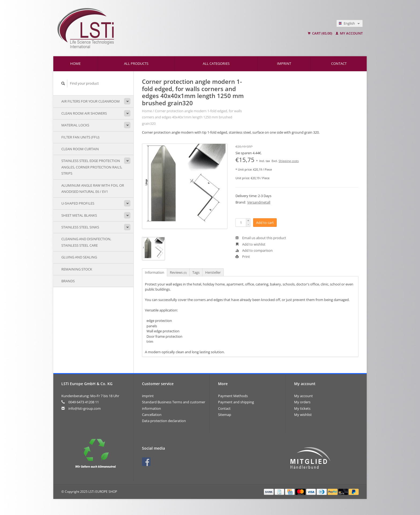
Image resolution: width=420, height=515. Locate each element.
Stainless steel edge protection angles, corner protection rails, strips (92, 167)
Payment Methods (233, 396)
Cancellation (152, 415)
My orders (302, 402)
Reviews (178, 272)
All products (136, 63)
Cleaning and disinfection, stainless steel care (86, 242)
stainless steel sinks (80, 227)
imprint (284, 63)
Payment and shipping (236, 402)
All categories (216, 63)
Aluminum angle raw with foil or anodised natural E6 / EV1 (93, 188)
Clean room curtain (80, 149)
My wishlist (303, 415)
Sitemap (225, 415)
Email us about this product (261, 238)
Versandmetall (259, 202)
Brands (68, 281)
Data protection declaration (164, 421)
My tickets (302, 408)
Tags (196, 272)
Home (75, 63)
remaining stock (77, 269)
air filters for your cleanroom (91, 101)
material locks (75, 125)
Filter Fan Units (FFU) (80, 137)
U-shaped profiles (78, 203)
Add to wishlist (250, 244)
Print (243, 257)
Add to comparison (254, 250)
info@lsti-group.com (85, 408)
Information (155, 272)
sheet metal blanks (79, 215)
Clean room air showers (84, 113)
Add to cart (265, 223)
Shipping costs (289, 161)
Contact (339, 63)
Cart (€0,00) (320, 33)
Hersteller (213, 272)
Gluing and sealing (79, 257)
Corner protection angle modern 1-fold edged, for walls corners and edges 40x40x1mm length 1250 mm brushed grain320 (192, 117)
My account (349, 33)
